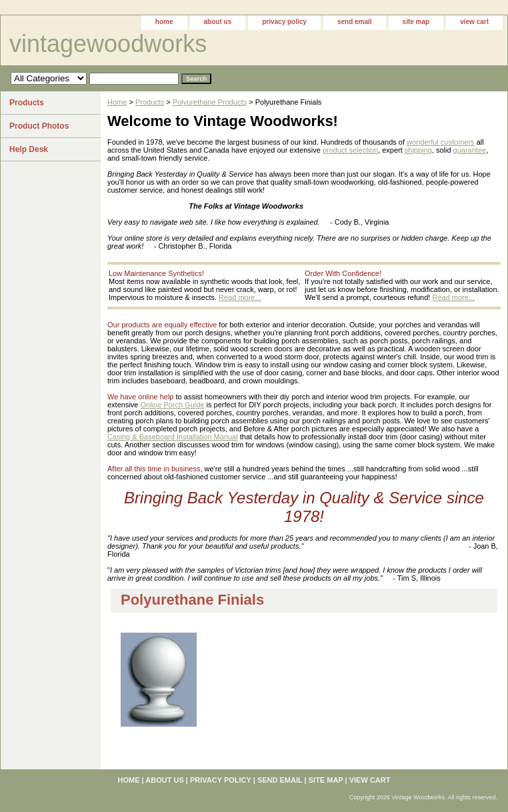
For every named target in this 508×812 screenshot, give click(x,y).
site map (416, 22)
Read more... (240, 297)
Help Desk (29, 149)
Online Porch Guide (173, 405)
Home (117, 102)
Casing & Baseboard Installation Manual (173, 437)
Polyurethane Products (210, 102)
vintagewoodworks (108, 44)
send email (355, 22)
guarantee (470, 150)
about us (218, 22)
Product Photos (39, 126)
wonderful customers (441, 142)
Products (150, 102)
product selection (350, 150)
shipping (418, 150)
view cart (474, 22)
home (164, 22)
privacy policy (284, 22)
